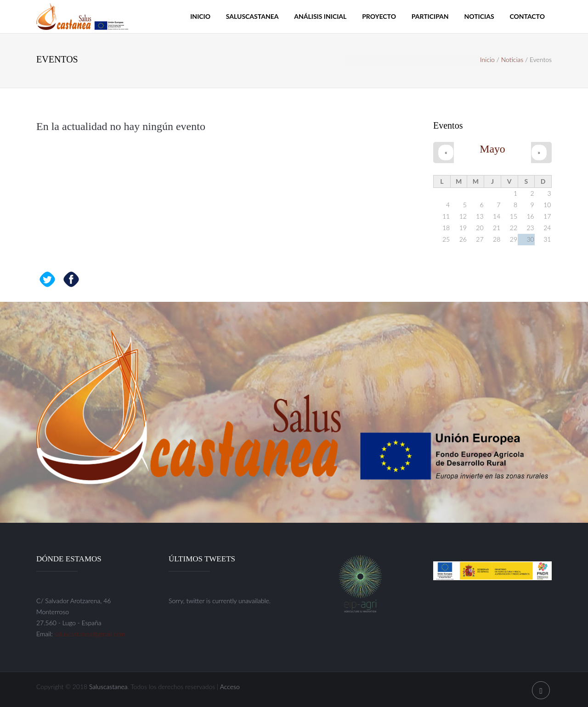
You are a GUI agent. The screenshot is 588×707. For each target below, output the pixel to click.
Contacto (527, 16)
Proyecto (379, 16)
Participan (430, 16)
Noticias (479, 16)
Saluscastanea (252, 16)
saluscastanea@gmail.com (90, 634)
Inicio (200, 16)
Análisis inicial (320, 16)
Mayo (492, 149)
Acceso (230, 687)
